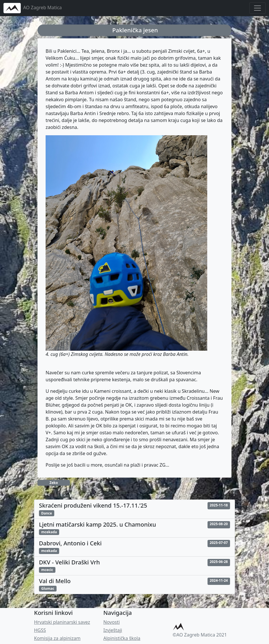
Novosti (112, 622)
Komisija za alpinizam (57, 638)
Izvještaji (113, 630)
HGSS (40, 630)
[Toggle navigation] (257, 8)
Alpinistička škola (122, 638)
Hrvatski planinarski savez (62, 622)
